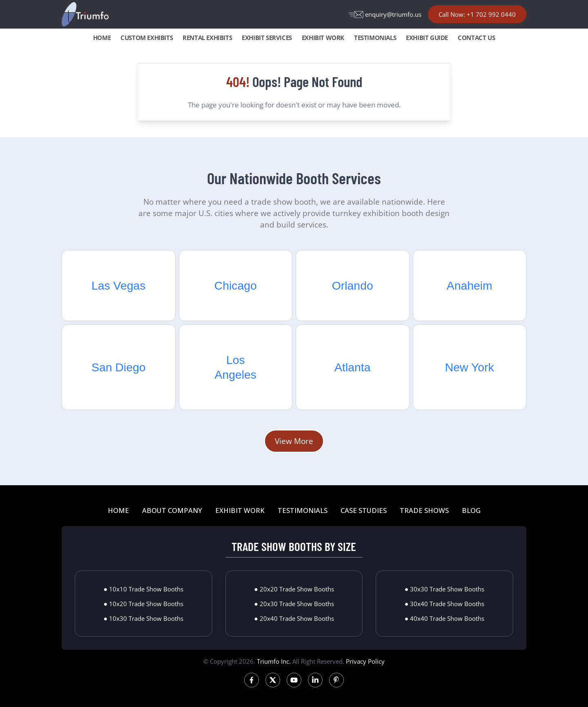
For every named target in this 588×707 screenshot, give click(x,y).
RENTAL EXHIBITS (207, 38)
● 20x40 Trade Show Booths (294, 618)
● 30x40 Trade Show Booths (445, 604)
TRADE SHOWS (424, 510)
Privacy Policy (365, 661)
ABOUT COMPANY (172, 510)
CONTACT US (476, 38)
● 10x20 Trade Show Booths (143, 604)
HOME (102, 38)
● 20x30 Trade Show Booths (294, 604)
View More (294, 441)
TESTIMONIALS (375, 38)
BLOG (471, 510)
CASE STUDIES (364, 510)
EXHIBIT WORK (323, 38)
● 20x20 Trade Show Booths (294, 589)
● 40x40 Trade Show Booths (445, 618)
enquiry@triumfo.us (385, 14)
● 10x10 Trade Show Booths (143, 589)
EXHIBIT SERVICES (267, 38)
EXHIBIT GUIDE (427, 38)
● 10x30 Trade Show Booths (143, 618)
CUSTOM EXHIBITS (147, 38)
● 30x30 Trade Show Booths (445, 589)
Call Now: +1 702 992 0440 (477, 14)
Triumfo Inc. (274, 661)
